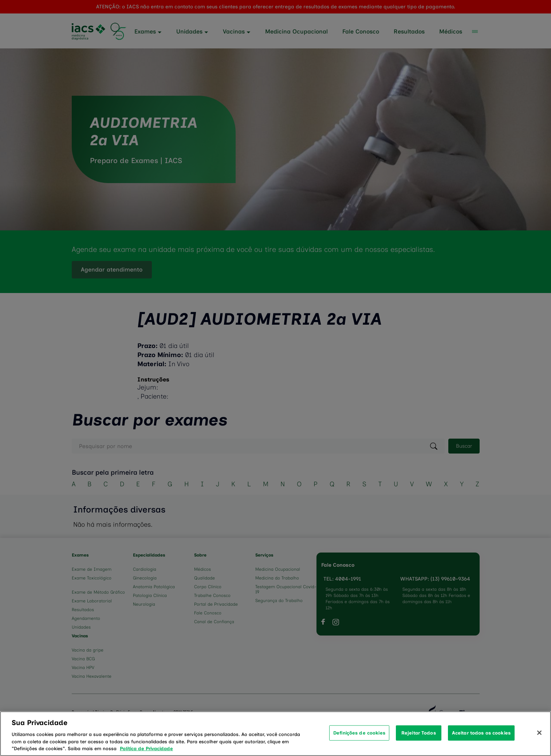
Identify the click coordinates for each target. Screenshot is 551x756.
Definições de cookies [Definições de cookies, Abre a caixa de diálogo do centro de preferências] (359, 742)
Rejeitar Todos (419, 742)
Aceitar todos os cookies (481, 742)
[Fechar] (539, 742)
